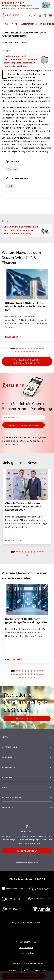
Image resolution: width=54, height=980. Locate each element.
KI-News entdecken (27, 719)
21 (37, 674)
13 (18, 352)
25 (23, 678)
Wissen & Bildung (11, 797)
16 (27, 352)
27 (29, 678)
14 (21, 352)
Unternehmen (9, 747)
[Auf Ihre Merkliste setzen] (45, 16)
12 (16, 352)
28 (31, 678)
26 (26, 678)
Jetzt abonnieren (27, 851)
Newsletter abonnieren (24, 425)
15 (24, 352)
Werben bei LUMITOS (26, 942)
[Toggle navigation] (50, 16)
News (5, 737)
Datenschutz (40, 970)
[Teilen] (35, 16)
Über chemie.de (27, 953)
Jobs (4, 787)
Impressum (13, 970)
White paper (8, 767)
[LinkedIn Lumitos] (27, 930)
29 (34, 678)
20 (39, 352)
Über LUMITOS (26, 947)
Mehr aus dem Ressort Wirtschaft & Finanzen (27, 361)
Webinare (7, 777)
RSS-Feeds (7, 807)
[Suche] (31, 16)
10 (40, 348)
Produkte (7, 757)
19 (36, 352)
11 (43, 348)
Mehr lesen (11, 445)
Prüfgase (24, 74)
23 (43, 674)
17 (30, 352)
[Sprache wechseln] (40, 16)
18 (33, 352)
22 (40, 674)
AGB (26, 970)
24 (20, 678)
